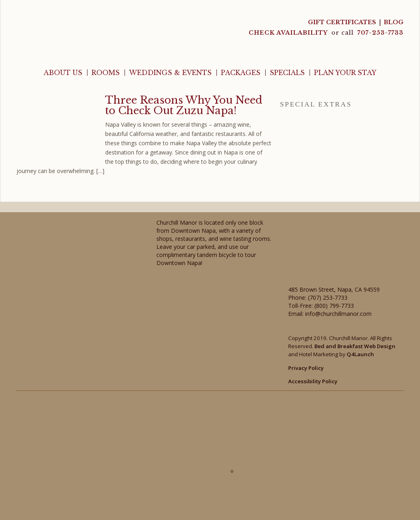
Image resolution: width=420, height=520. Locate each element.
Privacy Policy (306, 368)
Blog (394, 22)
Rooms (106, 73)
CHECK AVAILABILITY (289, 33)
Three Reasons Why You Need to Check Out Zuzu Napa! (184, 105)
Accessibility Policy (313, 381)
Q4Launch (360, 354)
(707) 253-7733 (328, 298)
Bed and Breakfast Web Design (355, 346)
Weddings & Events (170, 73)
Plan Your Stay (345, 73)
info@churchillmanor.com (338, 314)
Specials (287, 73)
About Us (63, 73)
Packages (241, 73)
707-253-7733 (380, 33)
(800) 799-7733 (334, 306)
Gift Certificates (342, 22)
